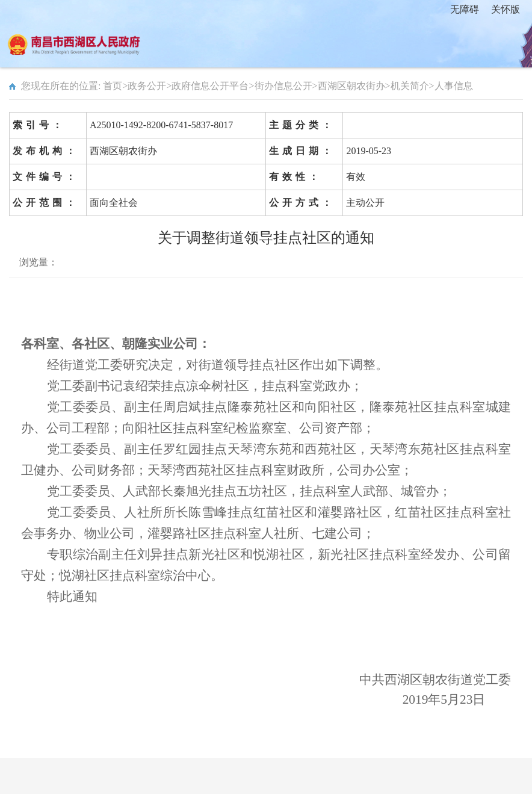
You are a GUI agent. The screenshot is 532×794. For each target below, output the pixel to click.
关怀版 (506, 9)
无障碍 (465, 9)
